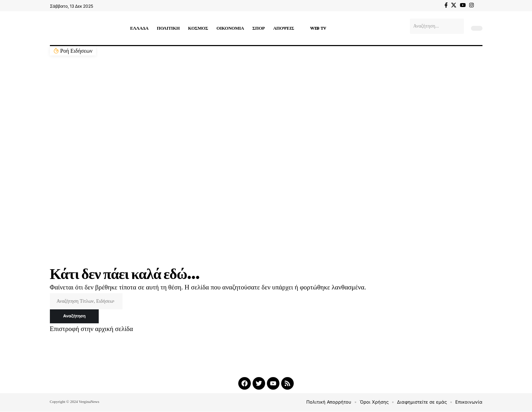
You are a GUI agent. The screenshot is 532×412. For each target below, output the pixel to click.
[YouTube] (463, 5)
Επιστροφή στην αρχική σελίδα (92, 329)
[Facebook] (446, 5)
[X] (454, 5)
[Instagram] (471, 5)
